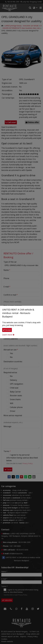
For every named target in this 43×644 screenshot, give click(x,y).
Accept (7, 330)
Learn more (7, 335)
